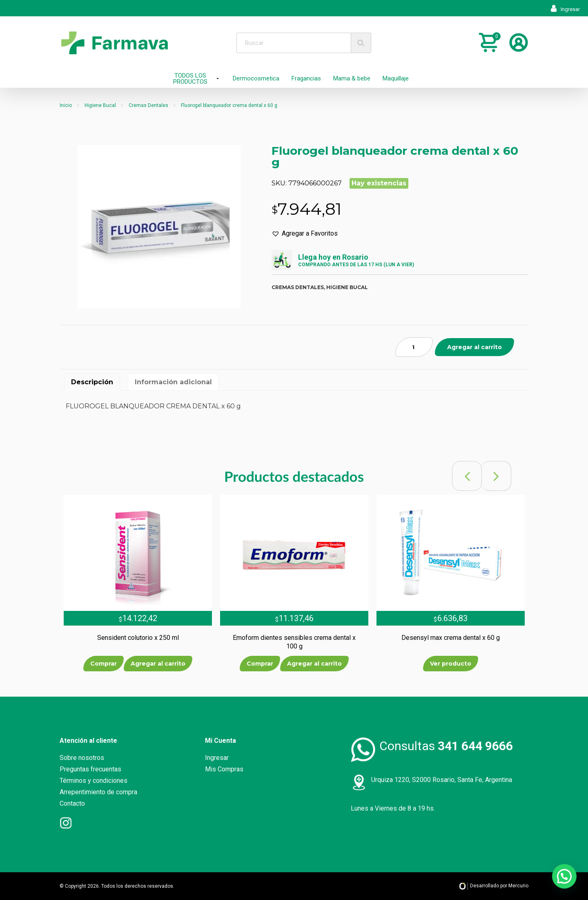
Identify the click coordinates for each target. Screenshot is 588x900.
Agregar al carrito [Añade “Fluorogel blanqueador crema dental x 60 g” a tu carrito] (474, 347)
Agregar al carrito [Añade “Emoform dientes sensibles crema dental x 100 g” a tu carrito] (314, 664)
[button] (305, 234)
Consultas (446, 746)
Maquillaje (396, 78)
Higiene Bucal (100, 105)
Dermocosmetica (256, 78)
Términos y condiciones (94, 781)
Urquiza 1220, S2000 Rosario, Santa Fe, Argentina (442, 780)
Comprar (104, 664)
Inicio (66, 105)
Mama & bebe (352, 78)
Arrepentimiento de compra (98, 792)
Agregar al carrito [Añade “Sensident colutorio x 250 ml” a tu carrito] (158, 664)
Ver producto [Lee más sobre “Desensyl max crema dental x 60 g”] (451, 664)
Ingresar (565, 9)
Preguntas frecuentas (90, 769)
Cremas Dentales (148, 105)
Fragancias (306, 78)
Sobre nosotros (82, 758)
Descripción (92, 382)
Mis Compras (224, 769)
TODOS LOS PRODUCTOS (190, 79)
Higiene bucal (347, 287)
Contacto (72, 803)
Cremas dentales (298, 287)
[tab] (92, 382)
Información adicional (173, 382)
